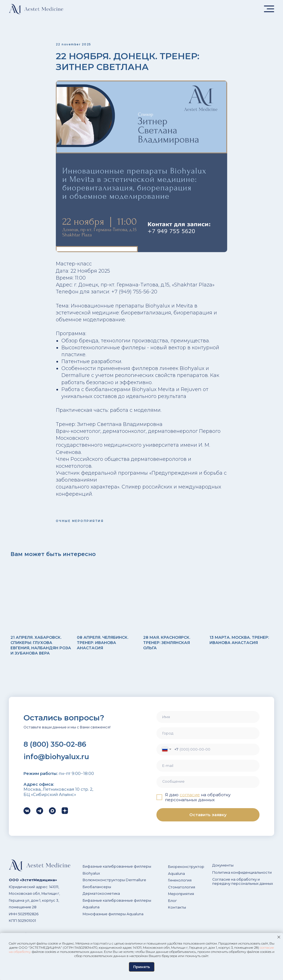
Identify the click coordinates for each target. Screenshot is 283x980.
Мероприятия (181, 899)
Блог (172, 906)
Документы (223, 871)
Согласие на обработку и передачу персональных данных (243, 887)
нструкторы (114, 885)
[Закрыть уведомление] (279, 937)
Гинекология (180, 885)
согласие (190, 800)
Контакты (177, 913)
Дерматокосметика (101, 899)
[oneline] (208, 738)
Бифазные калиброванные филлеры (117, 872)
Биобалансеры (97, 892)
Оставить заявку (208, 820)
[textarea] (208, 787)
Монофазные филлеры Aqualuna (113, 919)
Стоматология (182, 892)
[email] (208, 771)
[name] (208, 722)
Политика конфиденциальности (242, 877)
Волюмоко (93, 885)
